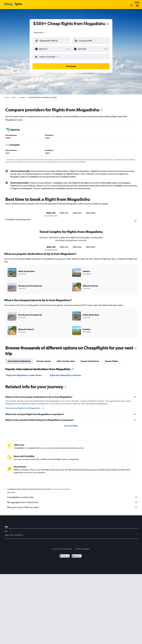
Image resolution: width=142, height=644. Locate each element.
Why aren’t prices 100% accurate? (72, 507)
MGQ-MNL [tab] (91, 213)
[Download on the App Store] (77, 556)
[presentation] (107, 24)
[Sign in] (132, 5)
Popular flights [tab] (112, 361)
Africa (14, 97)
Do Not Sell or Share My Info (62, 549)
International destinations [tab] (19, 361)
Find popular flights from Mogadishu (25, 408)
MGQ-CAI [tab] (64, 213)
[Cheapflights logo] (13, 4)
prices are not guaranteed (61, 489)
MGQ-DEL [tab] (77, 213)
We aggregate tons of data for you (72, 502)
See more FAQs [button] (71, 426)
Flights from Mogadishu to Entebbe (65, 375)
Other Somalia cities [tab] (66, 361)
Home (6, 97)
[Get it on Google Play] (65, 556)
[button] (50, 49)
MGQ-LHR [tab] (51, 213)
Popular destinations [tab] (90, 361)
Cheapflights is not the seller (72, 497)
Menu (137, 5)
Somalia (22, 97)
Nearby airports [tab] (44, 361)
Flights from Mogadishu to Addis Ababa (24, 375)
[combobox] (40, 33)
